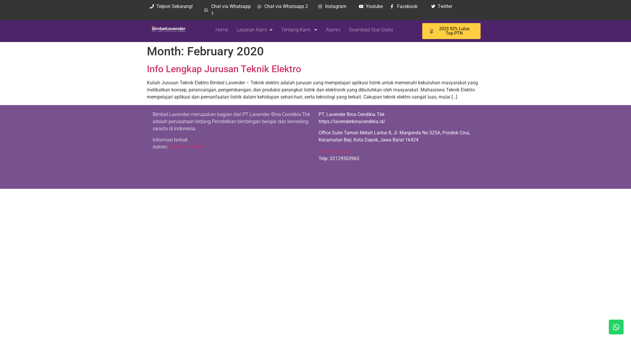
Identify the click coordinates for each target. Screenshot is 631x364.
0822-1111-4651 (186, 147)
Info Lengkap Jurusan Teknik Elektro (224, 69)
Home (218, 30)
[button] (251, 30)
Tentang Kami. (295, 30)
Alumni (329, 30)
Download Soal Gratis (367, 30)
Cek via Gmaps (334, 151)
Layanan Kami (251, 30)
